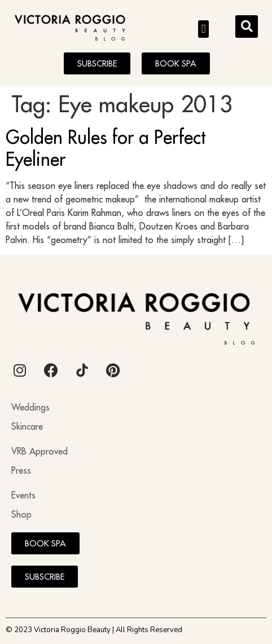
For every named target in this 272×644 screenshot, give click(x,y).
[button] (203, 29)
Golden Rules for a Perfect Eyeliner (106, 148)
